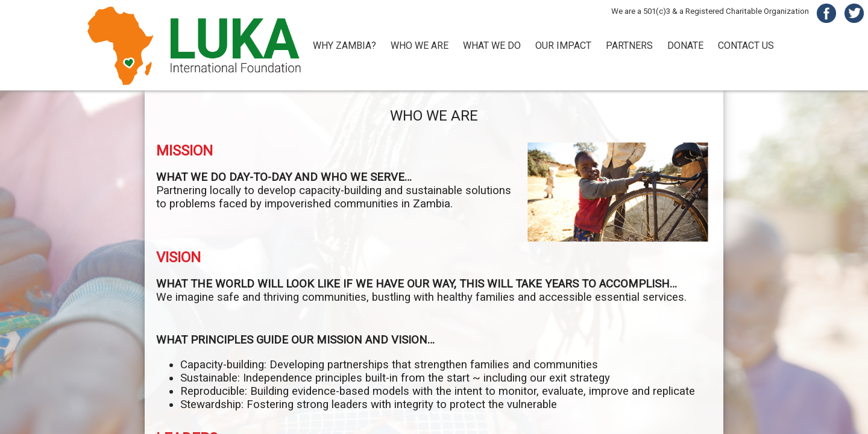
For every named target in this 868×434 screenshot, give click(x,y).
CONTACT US (746, 46)
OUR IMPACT (563, 46)
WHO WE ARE (420, 46)
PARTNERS (629, 46)
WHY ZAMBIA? (344, 46)
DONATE (685, 46)
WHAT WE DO (492, 46)
